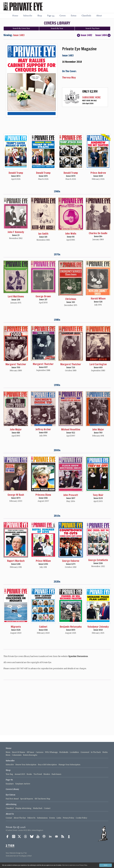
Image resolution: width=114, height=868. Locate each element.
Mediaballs (64, 752)
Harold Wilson (98, 298)
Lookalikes (74, 752)
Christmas (71, 299)
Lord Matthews (16, 296)
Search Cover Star (21, 28)
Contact (47, 808)
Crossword (85, 752)
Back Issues (56, 774)
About (99, 16)
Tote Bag (9, 774)
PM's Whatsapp (51, 752)
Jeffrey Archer (43, 429)
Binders (47, 774)
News (8, 752)
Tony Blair (98, 495)
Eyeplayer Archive (23, 784)
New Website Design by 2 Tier (16, 853)
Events (52, 818)
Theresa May (69, 77)
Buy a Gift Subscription (47, 765)
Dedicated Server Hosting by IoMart (19, 856)
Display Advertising (23, 808)
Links (59, 818)
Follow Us (31, 818)
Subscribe (28, 16)
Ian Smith (43, 234)
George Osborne (71, 561)
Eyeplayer (10, 784)
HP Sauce (31, 752)
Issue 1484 (103, 35)
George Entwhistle (98, 560)
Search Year (57, 28)
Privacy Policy (69, 818)
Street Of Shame (19, 752)
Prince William (43, 561)
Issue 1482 (84, 35)
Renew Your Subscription (26, 765)
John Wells (71, 234)
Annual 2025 (20, 774)
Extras (74, 16)
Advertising (11, 804)
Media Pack (38, 808)
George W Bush (16, 495)
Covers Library (12, 789)
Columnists (17, 755)
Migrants (16, 627)
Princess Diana (43, 495)
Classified (10, 808)
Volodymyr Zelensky (98, 627)
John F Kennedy (16, 232)
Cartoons (40, 752)
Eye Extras (11, 795)
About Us (10, 814)
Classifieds (86, 16)
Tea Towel (38, 774)
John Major (16, 429)
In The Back (96, 752)
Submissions (42, 818)
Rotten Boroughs (30, 755)
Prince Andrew (98, 173)
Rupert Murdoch (16, 561)
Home (15, 16)
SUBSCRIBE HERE (91, 97)
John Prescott (71, 495)
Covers (63, 16)
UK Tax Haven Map (42, 799)
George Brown (43, 296)
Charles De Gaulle (98, 233)
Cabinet (43, 627)
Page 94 (51, 16)
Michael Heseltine (71, 429)
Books (29, 774)
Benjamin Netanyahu (71, 627)
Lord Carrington (98, 364)
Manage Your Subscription (69, 765)
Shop (40, 16)
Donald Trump (16, 173)
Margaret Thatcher (16, 364)
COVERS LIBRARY (57, 23)
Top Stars (93, 28)
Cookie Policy (81, 818)
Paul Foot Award (12, 799)
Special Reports (27, 799)
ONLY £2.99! (90, 91)
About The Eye (20, 818)
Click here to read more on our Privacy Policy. (75, 865)
